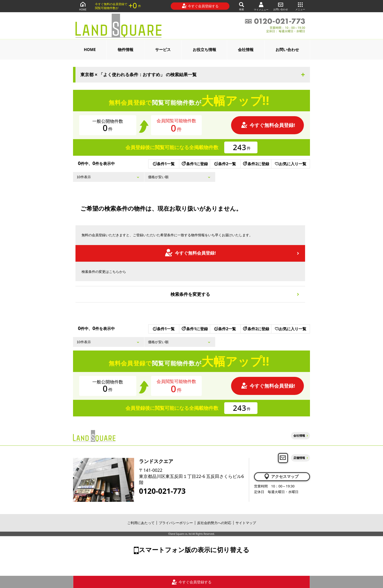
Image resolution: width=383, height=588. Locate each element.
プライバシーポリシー (176, 523)
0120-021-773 (162, 491)
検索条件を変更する (190, 294)
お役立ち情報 (204, 50)
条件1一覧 (164, 164)
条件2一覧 (225, 164)
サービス (163, 50)
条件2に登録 (256, 164)
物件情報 (126, 50)
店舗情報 (299, 458)
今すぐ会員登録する (200, 6)
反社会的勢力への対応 (214, 523)
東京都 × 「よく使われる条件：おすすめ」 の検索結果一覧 (138, 75)
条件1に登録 (194, 164)
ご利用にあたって (141, 523)
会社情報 (246, 50)
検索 (242, 6)
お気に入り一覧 (291, 164)
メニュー (300, 6)
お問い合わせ (281, 6)
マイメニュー (261, 6)
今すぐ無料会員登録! (268, 125)
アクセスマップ (281, 476)
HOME (83, 6)
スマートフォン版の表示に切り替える (194, 550)
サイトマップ (246, 523)
